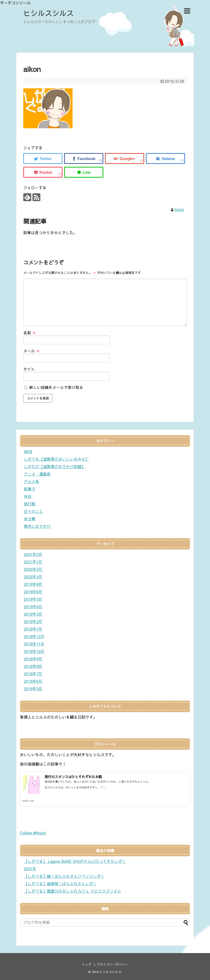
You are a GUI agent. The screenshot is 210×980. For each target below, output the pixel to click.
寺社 (28, 496)
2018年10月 (34, 651)
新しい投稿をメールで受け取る (56, 387)
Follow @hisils (33, 833)
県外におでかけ (37, 526)
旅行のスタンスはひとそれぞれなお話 (73, 777)
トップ (87, 964)
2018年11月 (34, 644)
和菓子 (30, 489)
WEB (28, 451)
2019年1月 (33, 629)
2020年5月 (33, 569)
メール (32, 351)
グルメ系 (31, 481)
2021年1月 (33, 562)
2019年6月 (33, 592)
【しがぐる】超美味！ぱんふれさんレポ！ (60, 883)
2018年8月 (33, 666)
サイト (29, 369)
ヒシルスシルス (49, 13)
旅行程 (30, 504)
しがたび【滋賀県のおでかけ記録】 (55, 466)
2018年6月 (33, 681)
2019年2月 (33, 621)
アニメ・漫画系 (37, 474)
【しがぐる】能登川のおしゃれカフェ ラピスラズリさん (72, 891)
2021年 (30, 869)
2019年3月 (33, 614)
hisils (179, 209)
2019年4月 (33, 606)
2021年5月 (33, 554)
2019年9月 (33, 584)
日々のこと (33, 511)
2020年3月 (33, 577)
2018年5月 (33, 689)
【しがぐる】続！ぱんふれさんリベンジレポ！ (64, 876)
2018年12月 (34, 636)
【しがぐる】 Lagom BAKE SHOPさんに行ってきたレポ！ (75, 861)
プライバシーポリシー (112, 964)
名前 (30, 333)
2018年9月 (33, 659)
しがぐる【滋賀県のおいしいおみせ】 (56, 459)
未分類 (30, 519)
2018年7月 (33, 674)
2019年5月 (33, 599)
